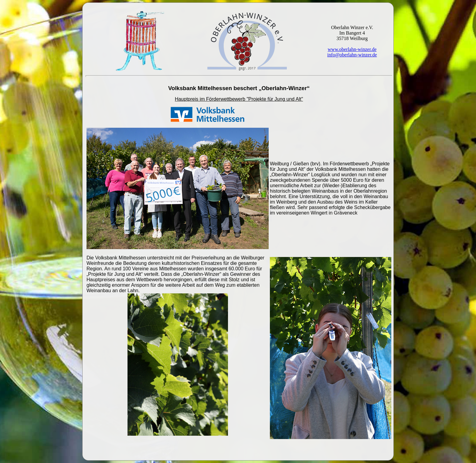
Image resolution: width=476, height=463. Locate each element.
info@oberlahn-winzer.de (352, 55)
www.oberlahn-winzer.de (352, 49)
